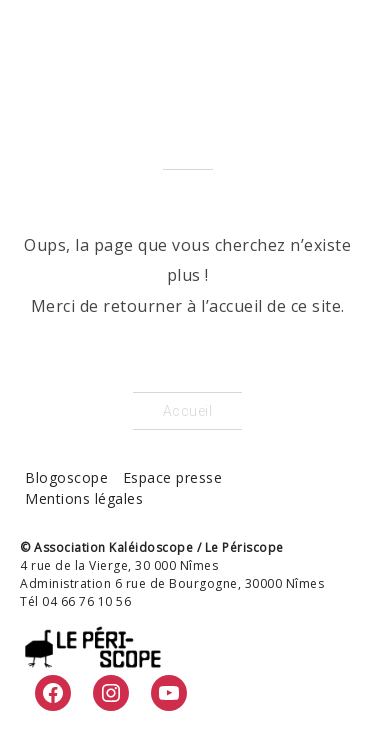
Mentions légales (84, 498)
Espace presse (173, 477)
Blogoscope (66, 477)
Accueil (188, 411)
